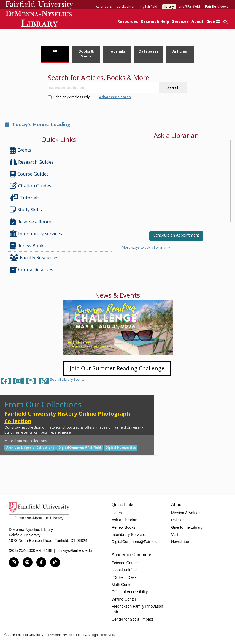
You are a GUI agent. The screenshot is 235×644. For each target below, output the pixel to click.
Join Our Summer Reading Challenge (117, 368)
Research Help (155, 21)
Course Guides (29, 174)
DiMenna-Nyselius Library (39, 20)
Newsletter (180, 542)
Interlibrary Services (129, 535)
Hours (117, 513)
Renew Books (28, 246)
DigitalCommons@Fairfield (80, 447)
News (217, 6)
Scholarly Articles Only (69, 97)
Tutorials (26, 198)
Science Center (125, 563)
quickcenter (126, 6)
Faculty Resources (34, 258)
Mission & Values (186, 513)
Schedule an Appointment (176, 235)
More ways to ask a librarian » (146, 247)
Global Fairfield (125, 570)
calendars (104, 6)
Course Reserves (31, 270)
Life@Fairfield (189, 6)
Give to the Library (187, 527)
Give (213, 21)
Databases (148, 51)
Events (20, 150)
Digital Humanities (121, 447)
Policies (178, 520)
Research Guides (32, 162)
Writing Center (124, 599)
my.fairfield (148, 6)
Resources (128, 21)
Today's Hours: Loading (38, 124)
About (198, 21)
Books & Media (86, 54)
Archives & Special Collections (30, 447)
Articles (180, 51)
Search (173, 87)
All (55, 51)
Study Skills (27, 210)
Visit (175, 535)
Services (180, 21)
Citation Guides (30, 186)
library (169, 6)
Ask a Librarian (124, 520)
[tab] (55, 54)
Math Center (122, 585)
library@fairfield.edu (75, 550)
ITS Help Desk (124, 577)
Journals (117, 51)
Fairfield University (39, 5)
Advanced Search (115, 97)
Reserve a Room (30, 222)
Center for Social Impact (132, 619)
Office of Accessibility (130, 592)
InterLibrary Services (36, 234)
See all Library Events (67, 379)
